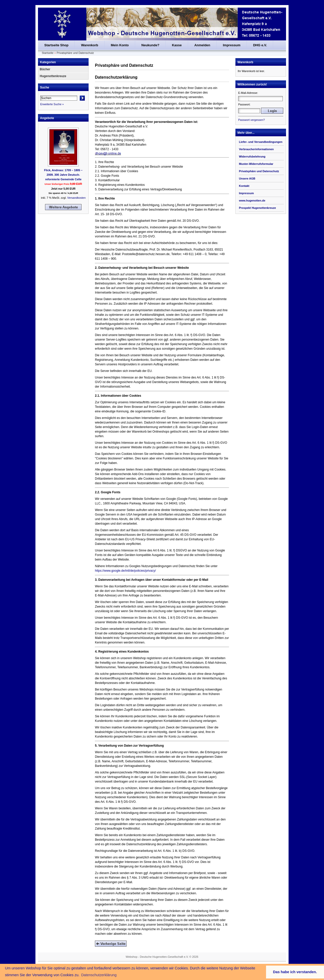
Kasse (177, 45)
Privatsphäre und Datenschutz (75, 53)
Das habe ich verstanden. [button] (295, 972)
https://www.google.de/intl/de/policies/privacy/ (125, 571)
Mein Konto (120, 45)
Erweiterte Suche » (52, 104)
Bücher (45, 69)
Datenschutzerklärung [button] (99, 975)
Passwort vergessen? (251, 120)
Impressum (232, 45)
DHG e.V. (260, 45)
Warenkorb (89, 45)
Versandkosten (77, 198)
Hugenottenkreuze (53, 76)
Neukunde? (150, 45)
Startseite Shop (56, 45)
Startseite (48, 53)
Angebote (47, 118)
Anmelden (202, 45)
